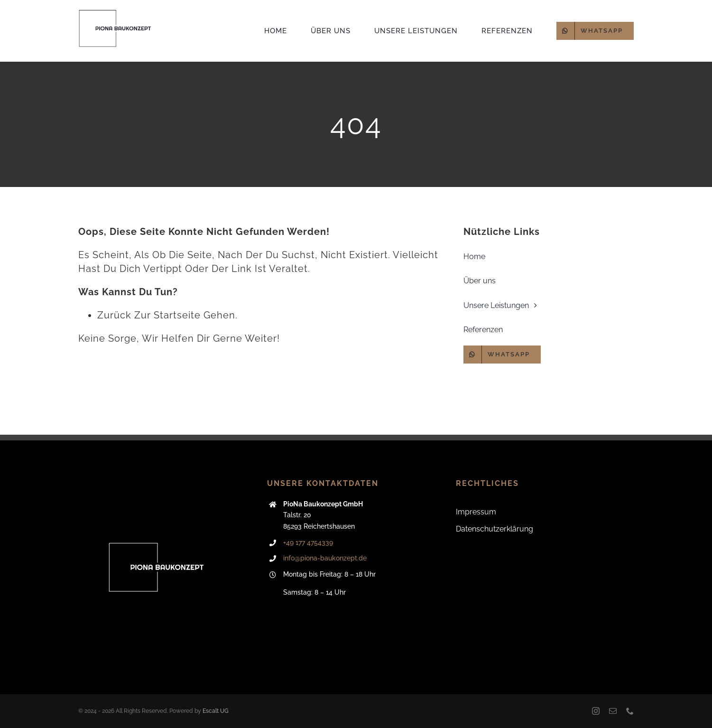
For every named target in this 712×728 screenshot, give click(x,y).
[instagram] (596, 711)
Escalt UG (216, 711)
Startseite (177, 315)
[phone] (630, 711)
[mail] (613, 711)
